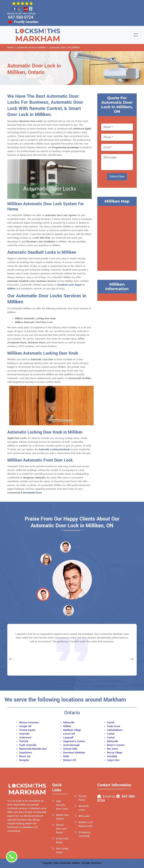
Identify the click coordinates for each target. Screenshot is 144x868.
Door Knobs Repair (62, 851)
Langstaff (68, 738)
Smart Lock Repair (62, 841)
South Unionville (28, 745)
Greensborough (71, 745)
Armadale (112, 756)
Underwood (25, 738)
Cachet (111, 738)
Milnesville (69, 723)
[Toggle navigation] (136, 35)
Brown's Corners (116, 745)
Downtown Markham (74, 753)
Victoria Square (27, 730)
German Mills (70, 749)
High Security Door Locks (62, 805)
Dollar (66, 756)
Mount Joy (25, 756)
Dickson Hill (69, 760)
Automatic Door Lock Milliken (65, 48)
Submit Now (117, 177)
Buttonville (113, 741)
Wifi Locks (84, 816)
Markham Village (72, 730)
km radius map (117, 238)
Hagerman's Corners (74, 741)
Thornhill (24, 741)
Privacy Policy (82, 798)
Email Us (109, 796)
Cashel (111, 734)
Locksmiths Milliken (70, 863)
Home (10, 48)
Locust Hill (69, 734)
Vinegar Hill (25, 726)
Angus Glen (113, 760)
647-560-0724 (21, 17)
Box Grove (112, 749)
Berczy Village (115, 753)
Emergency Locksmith (84, 834)
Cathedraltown (115, 730)
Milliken (67, 726)
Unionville (24, 734)
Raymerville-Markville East (33, 749)
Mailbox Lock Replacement (86, 824)
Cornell (111, 723)
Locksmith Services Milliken (31, 48)
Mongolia (24, 760)
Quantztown (25, 753)
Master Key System (62, 817)
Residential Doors (32, 493)
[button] (46, 559)
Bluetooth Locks (84, 808)
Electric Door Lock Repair (61, 829)
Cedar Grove (114, 726)
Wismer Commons (29, 723)
